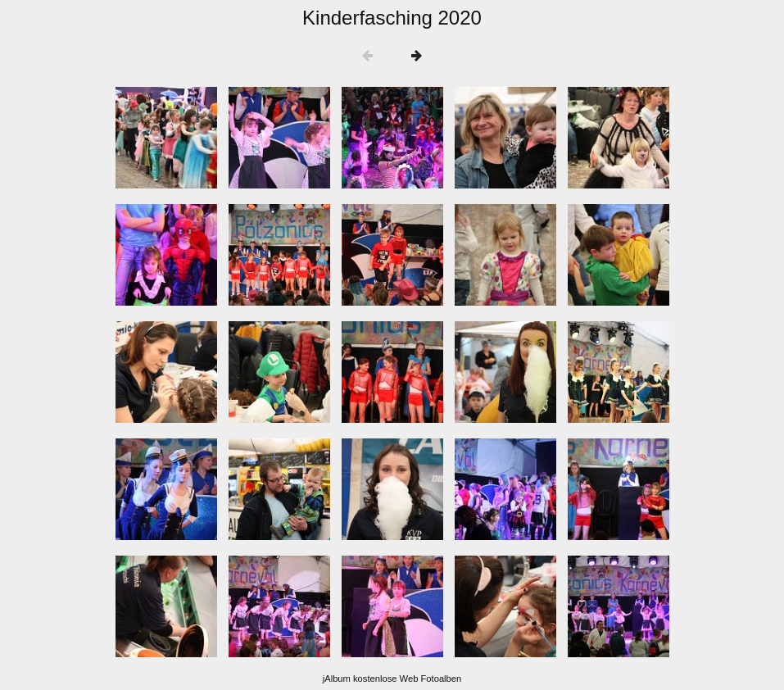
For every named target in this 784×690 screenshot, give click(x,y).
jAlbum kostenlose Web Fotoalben (392, 679)
